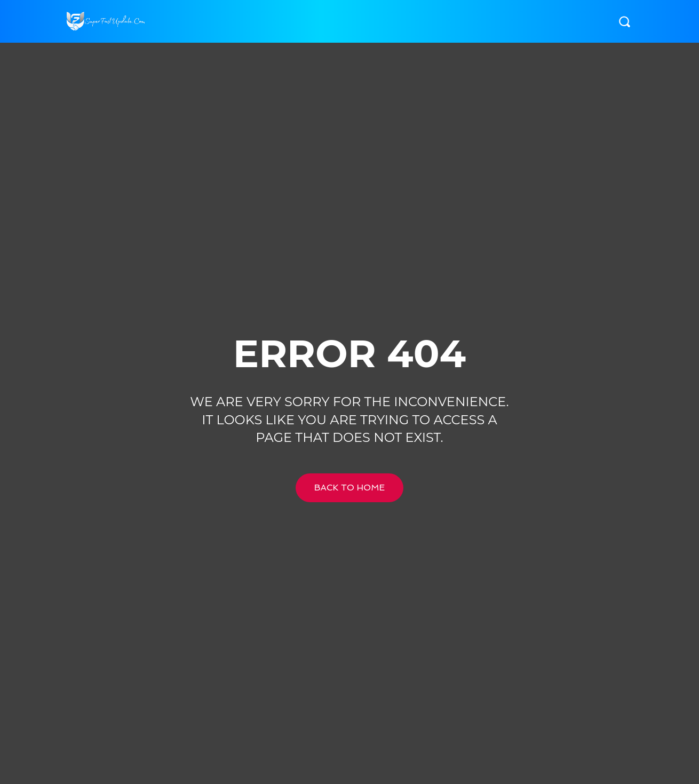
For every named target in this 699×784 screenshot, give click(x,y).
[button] (624, 21)
